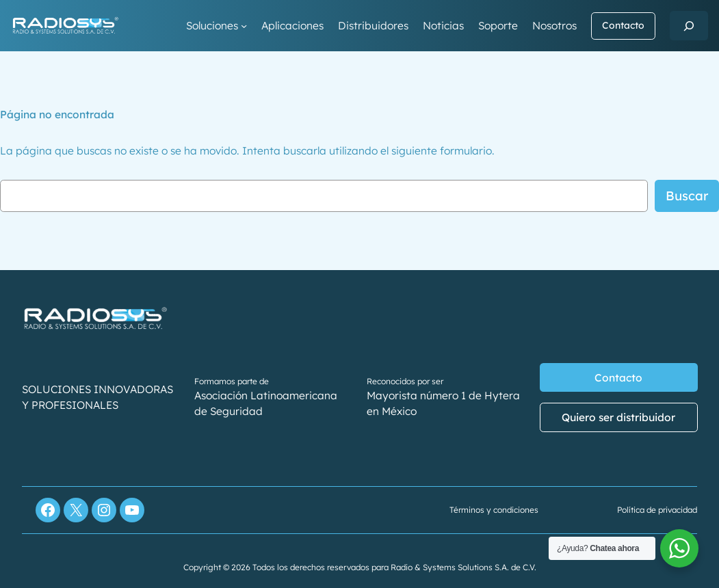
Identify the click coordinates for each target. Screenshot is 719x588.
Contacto (623, 25)
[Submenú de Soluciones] (244, 26)
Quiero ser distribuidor (618, 417)
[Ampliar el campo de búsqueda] (689, 26)
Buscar (687, 196)
